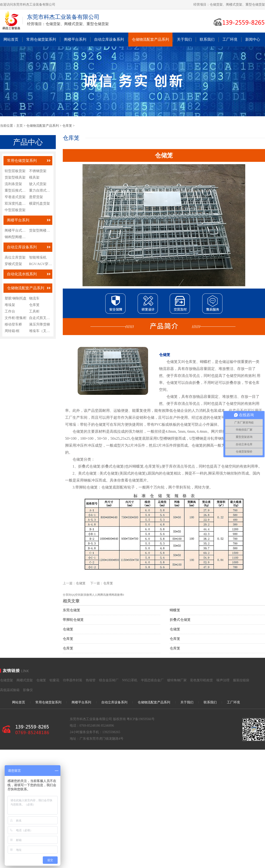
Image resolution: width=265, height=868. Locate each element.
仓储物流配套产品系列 (150, 39)
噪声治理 (223, 680)
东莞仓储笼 (71, 610)
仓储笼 (81, 583)
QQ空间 (76, 595)
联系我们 (207, 39)
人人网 (96, 595)
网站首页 (11, 39)
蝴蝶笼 (175, 610)
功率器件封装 (73, 680)
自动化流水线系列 (22, 274)
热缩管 (91, 680)
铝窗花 (54, 680)
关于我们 (184, 39)
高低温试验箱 (10, 690)
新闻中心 (253, 39)
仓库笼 (67, 126)
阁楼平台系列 (75, 39)
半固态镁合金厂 (152, 680)
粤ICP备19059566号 (141, 719)
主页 (20, 126)
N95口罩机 (130, 680)
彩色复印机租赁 (202, 680)
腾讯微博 (106, 595)
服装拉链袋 (241, 680)
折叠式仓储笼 (180, 620)
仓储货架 (7, 680)
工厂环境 (230, 39)
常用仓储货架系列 (41, 39)
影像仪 (28, 690)
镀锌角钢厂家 (177, 680)
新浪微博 (86, 595)
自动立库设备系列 (109, 39)
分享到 (67, 595)
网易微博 (117, 595)
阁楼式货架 (25, 680)
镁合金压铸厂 (109, 680)
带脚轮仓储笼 (73, 620)
